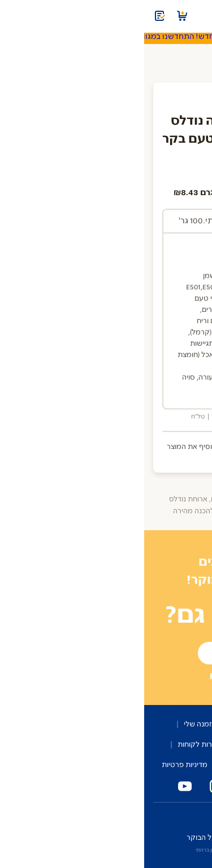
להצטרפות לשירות (106, 653)
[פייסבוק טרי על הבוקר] (102, 786)
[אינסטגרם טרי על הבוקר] (70, 786)
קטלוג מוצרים (110, 724)
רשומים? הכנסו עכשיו (106, 675)
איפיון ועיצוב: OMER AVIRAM (131, 850)
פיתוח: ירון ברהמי (70, 850)
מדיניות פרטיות (40, 765)
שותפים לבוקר (161, 744)
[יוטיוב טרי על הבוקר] (38, 786)
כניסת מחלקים (183, 816)
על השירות (159, 724)
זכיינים (142, 816)
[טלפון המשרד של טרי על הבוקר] (165, 786)
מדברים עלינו (107, 744)
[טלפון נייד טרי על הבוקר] (133, 786)
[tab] (145, 222)
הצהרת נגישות (126, 765)
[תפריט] (196, 16)
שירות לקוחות (54, 744)
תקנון (84, 765)
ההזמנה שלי (58, 724)
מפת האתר (178, 765)
